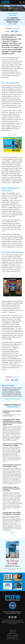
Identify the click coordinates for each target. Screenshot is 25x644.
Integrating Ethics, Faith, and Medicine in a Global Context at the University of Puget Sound (12, 422)
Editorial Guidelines (13, 635)
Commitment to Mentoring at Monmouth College (12, 445)
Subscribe (13, 632)
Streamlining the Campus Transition (12, 412)
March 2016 (12, 15)
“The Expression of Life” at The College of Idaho (12, 466)
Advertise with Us (13, 634)
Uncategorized (12, 13)
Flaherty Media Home (12, 639)
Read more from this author (12, 399)
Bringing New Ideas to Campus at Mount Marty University (11, 489)
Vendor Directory (12, 637)
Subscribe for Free (12, 566)
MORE (12, 533)
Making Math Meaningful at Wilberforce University (12, 513)
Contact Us (12, 630)
